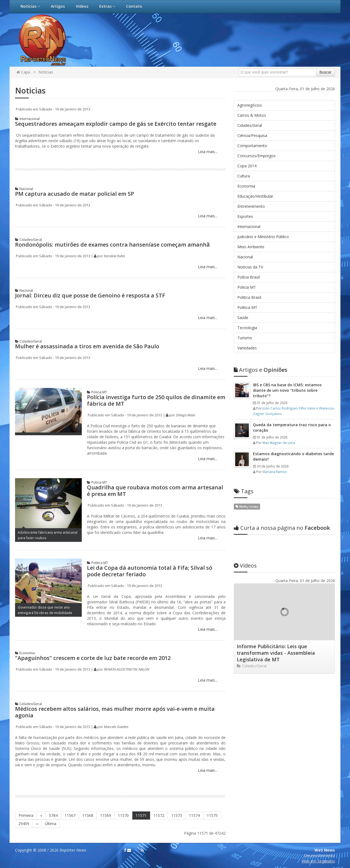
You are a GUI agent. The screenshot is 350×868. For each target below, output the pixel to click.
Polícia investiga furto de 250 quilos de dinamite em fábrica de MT (156, 400)
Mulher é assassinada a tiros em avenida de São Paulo (87, 346)
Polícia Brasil (249, 277)
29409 (24, 824)
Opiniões (261, 370)
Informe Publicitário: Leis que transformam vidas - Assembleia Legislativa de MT (276, 653)
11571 (141, 815)
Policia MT (97, 392)
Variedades (247, 348)
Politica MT (97, 563)
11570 (123, 815)
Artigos (58, 6)
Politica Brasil (249, 297)
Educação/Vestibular (255, 196)
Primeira (26, 815)
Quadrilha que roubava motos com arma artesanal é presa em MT (155, 491)
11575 (212, 815)
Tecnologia (247, 328)
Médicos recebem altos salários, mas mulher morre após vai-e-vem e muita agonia (115, 712)
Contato (134, 6)
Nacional (24, 189)
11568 (88, 815)
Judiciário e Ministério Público (263, 237)
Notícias (30, 6)
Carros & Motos (252, 115)
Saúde (243, 318)
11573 (177, 815)
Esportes (245, 216)
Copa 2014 (247, 166)
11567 (70, 815)
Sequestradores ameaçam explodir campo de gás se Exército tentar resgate (116, 124)
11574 (194, 815)
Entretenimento (251, 206)
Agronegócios (250, 105)
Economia (25, 653)
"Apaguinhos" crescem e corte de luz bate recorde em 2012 (93, 658)
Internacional (27, 119)
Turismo (245, 338)
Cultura (244, 176)
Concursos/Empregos (256, 156)
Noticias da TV (250, 267)
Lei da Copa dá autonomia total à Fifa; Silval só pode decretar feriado (150, 571)
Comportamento (252, 146)
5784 (53, 815)
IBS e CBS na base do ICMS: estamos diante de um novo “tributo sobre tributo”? (287, 390)
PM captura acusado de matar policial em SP (75, 194)
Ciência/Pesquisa (252, 135)
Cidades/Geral (28, 240)
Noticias (46, 72)
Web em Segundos (318, 861)
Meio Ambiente (251, 247)
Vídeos (82, 6)
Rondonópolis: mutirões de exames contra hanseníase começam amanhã (112, 245)
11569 (106, 815)
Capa (23, 72)
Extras (107, 6)
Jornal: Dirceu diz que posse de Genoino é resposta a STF (90, 295)
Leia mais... (207, 152)
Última (51, 824)
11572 (159, 815)
